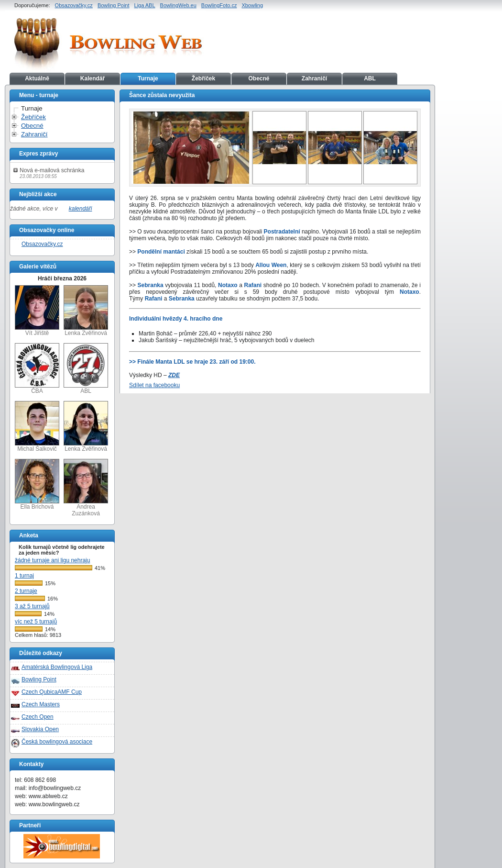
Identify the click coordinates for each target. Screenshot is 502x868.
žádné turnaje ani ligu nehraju (52, 560)
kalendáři (81, 209)
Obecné (259, 78)
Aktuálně (37, 78)
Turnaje (148, 78)
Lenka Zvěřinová (86, 311)
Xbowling (252, 5)
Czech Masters (41, 704)
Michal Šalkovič (37, 427)
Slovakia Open (40, 729)
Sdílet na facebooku (154, 385)
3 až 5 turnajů (32, 606)
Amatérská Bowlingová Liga (57, 667)
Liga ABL (145, 5)
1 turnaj (24, 576)
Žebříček (203, 78)
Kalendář (93, 78)
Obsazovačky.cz (74, 5)
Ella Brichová (37, 484)
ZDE (174, 375)
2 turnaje (26, 591)
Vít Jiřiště (37, 311)
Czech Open (38, 717)
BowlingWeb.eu (178, 5)
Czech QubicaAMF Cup (52, 692)
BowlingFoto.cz (219, 5)
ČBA (37, 369)
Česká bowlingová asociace (57, 742)
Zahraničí (314, 78)
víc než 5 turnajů (36, 622)
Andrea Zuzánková (86, 488)
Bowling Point (114, 5)
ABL (370, 78)
